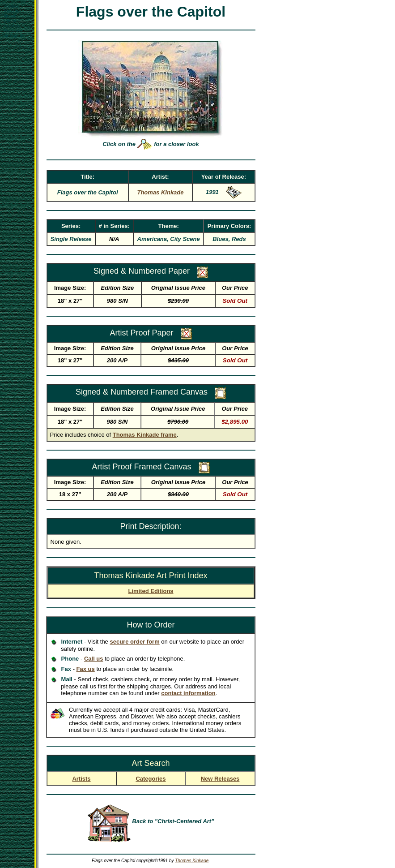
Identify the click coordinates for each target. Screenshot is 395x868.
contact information (188, 693)
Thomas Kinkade (192, 861)
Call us (94, 659)
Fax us (86, 669)
